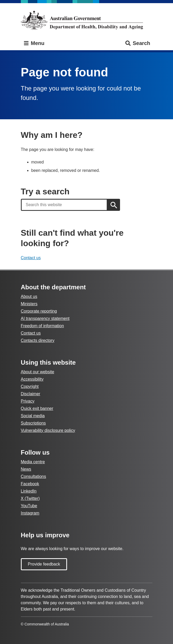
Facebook (30, 484)
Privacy (28, 401)
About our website (38, 372)
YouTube (29, 506)
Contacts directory (38, 340)
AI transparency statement (45, 318)
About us (29, 296)
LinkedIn (29, 491)
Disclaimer (31, 394)
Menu (34, 43)
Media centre (33, 462)
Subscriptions (33, 423)
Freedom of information (42, 326)
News (26, 469)
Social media (33, 416)
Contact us (31, 258)
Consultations (34, 476)
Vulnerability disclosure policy (48, 430)
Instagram (30, 513)
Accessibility (32, 379)
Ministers (29, 304)
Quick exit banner (37, 408)
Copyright (30, 386)
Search (137, 43)
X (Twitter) (30, 498)
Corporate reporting (39, 311)
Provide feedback (44, 564)
